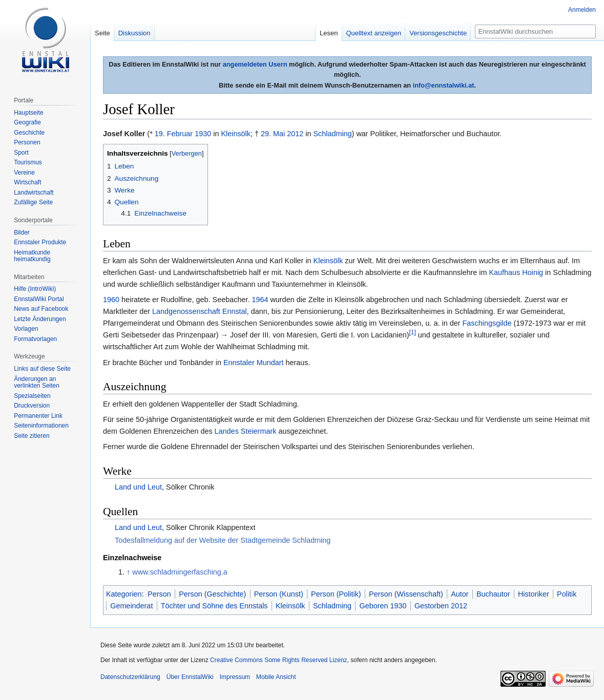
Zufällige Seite (33, 202)
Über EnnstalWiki (190, 677)
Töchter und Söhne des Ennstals (214, 606)
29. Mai (273, 134)
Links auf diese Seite (42, 369)
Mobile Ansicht (276, 677)
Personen (27, 142)
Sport (21, 153)
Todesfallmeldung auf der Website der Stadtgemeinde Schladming (223, 540)
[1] (413, 333)
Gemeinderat (131, 606)
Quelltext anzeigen (374, 33)
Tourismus (28, 162)
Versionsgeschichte (438, 33)
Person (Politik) (336, 594)
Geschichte (29, 133)
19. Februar (174, 134)
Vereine (24, 173)
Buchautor (493, 594)
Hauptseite (28, 113)
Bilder (22, 232)
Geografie (27, 122)
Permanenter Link (38, 416)
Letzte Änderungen (40, 319)
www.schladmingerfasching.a (180, 572)
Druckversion (32, 406)
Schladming (332, 134)
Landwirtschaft (34, 193)
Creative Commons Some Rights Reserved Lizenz (278, 660)
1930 (203, 134)
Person (159, 594)
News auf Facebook (41, 309)
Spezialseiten (32, 396)
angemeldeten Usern (255, 64)
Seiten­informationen (41, 426)
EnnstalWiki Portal (39, 299)
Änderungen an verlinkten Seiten (37, 383)
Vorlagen (26, 329)
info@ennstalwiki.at (444, 85)
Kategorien (124, 594)
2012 (295, 134)
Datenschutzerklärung (130, 677)
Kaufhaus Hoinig (516, 272)
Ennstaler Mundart (254, 363)
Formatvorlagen (35, 339)
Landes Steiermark (246, 431)
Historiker (534, 594)
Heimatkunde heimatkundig (32, 256)
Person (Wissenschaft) (406, 594)
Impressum (235, 677)
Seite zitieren (32, 436)
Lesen (329, 33)
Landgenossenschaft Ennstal (200, 311)
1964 (260, 300)
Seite (102, 33)
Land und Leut (138, 487)
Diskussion (134, 33)
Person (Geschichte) (212, 594)
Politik (567, 594)
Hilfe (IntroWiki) (35, 289)
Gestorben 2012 (441, 606)
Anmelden (582, 10)
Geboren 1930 (383, 606)
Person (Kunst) (279, 594)
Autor (460, 594)
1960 (111, 300)
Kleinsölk (236, 134)
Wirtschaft (27, 182)
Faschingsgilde (487, 323)
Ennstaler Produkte (40, 242)
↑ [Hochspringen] (128, 572)
